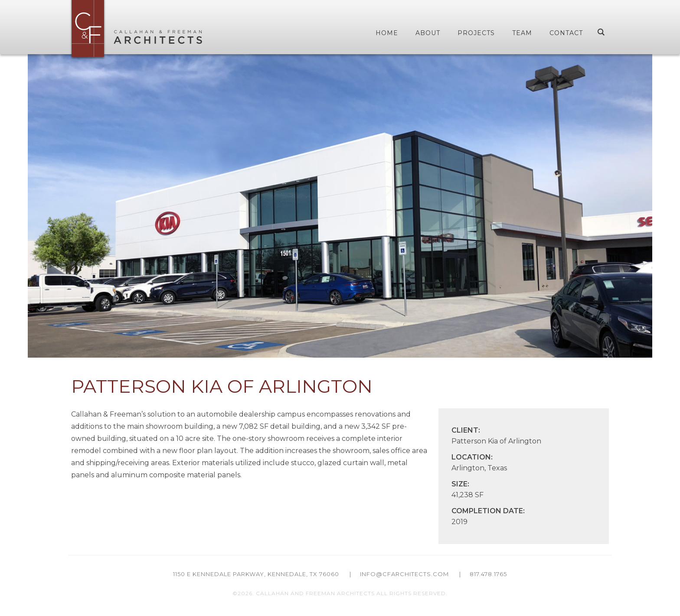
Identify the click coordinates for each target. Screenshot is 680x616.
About (428, 33)
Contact (566, 33)
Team (522, 33)
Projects (476, 33)
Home (387, 33)
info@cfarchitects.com (404, 574)
